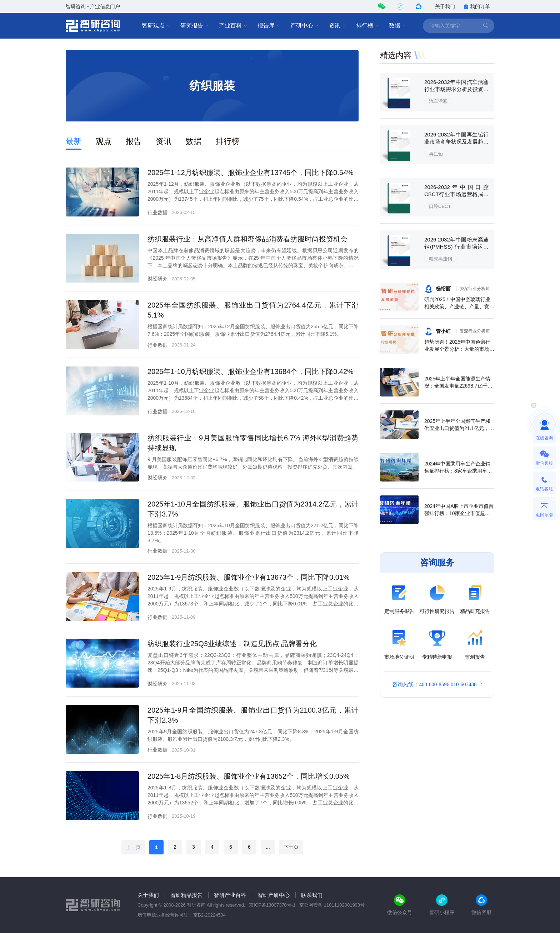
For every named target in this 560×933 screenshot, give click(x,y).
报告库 (269, 26)
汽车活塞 (438, 101)
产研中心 (305, 26)
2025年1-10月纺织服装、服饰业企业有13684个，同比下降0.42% (251, 371)
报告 (134, 141)
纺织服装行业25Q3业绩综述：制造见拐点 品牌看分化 (232, 644)
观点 (104, 141)
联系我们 (312, 895)
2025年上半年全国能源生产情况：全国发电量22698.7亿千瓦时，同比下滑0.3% (458, 386)
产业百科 (233, 26)
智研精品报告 (186, 895)
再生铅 (436, 154)
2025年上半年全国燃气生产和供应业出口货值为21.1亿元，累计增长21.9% (459, 428)
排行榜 (367, 26)
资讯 (337, 26)
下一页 (291, 847)
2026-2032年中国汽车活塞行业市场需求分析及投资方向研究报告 (456, 89)
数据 (397, 26)
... (268, 847)
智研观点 (156, 26)
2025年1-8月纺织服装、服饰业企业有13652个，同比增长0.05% (249, 776)
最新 (74, 141)
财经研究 (157, 279)
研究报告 (195, 26)
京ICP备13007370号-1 (272, 905)
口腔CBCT (440, 206)
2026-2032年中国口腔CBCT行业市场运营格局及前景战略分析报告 (456, 194)
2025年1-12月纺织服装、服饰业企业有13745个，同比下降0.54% (251, 173)
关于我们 (445, 6)
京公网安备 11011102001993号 (332, 905)
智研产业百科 (230, 895)
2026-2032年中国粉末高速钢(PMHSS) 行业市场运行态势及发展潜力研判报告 (456, 247)
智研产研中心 (274, 895)
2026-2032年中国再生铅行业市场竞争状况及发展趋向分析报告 (456, 142)
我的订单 (477, 6)
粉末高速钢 (441, 259)
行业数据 (157, 213)
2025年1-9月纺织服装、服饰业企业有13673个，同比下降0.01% (249, 577)
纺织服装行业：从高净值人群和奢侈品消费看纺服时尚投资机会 (247, 239)
